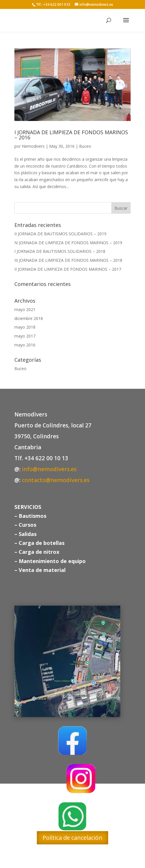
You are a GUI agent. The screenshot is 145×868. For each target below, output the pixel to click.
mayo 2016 (25, 345)
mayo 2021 (25, 309)
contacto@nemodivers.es (56, 480)
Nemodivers (33, 146)
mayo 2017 (25, 336)
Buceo (85, 146)
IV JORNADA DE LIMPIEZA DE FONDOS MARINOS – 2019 (68, 243)
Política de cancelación (72, 838)
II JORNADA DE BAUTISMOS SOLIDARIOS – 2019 (60, 234)
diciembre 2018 (29, 318)
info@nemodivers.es (49, 469)
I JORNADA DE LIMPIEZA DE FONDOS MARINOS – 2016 (71, 135)
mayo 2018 (25, 327)
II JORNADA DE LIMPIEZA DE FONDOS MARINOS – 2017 (68, 269)
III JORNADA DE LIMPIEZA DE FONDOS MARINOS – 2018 (68, 260)
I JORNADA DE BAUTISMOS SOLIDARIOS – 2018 (60, 251)
